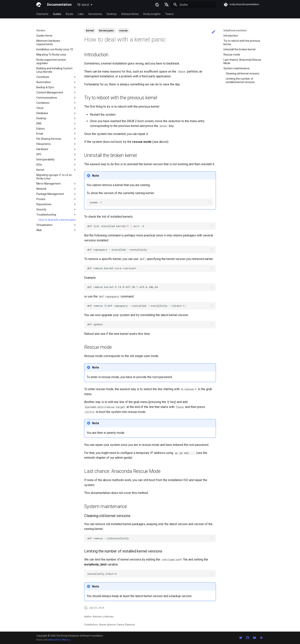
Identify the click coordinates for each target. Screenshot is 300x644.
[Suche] (193, 5)
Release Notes (130, 14)
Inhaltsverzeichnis (235, 30)
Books (70, 14)
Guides (57, 14)
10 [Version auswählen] (83, 5)
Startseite (42, 14)
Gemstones (95, 14)
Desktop (112, 14)
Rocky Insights (152, 14)
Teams (169, 14)
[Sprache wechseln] (166, 5)
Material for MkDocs (60, 640)
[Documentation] (39, 5)
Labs (81, 14)
